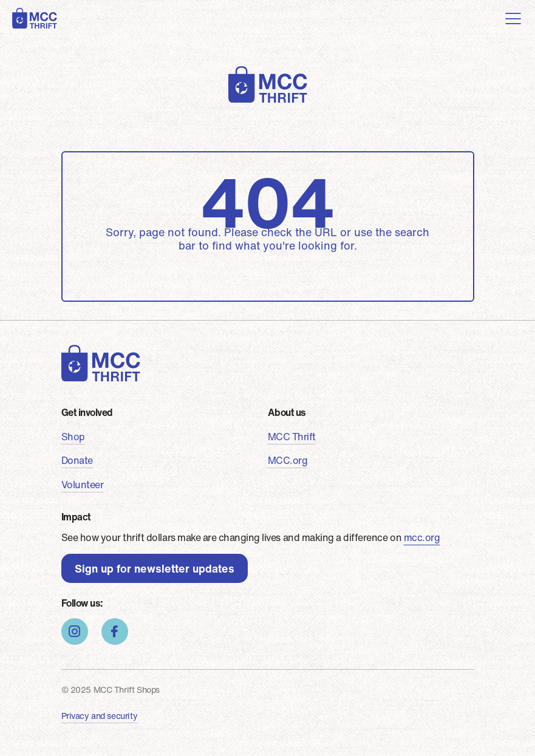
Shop (73, 437)
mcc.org (422, 537)
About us (287, 412)
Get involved (87, 412)
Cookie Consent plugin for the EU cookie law (432, 732)
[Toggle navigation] (513, 18)
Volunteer (83, 485)
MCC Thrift (292, 437)
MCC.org (288, 460)
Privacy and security (100, 716)
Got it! (432, 711)
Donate (77, 460)
